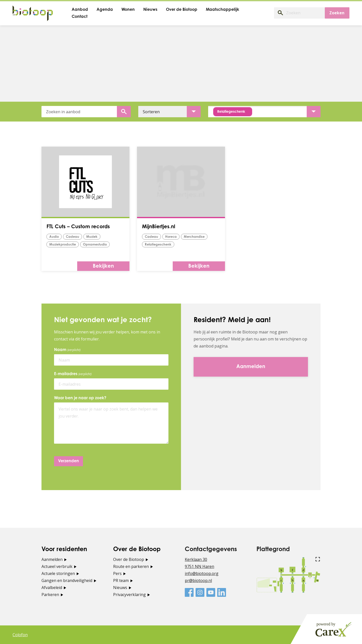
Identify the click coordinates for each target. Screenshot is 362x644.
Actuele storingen (58, 573)
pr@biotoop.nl (198, 580)
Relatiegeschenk (158, 245)
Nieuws (120, 588)
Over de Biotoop (129, 559)
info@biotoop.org (202, 573)
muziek (92, 237)
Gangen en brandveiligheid (67, 580)
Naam (68, 350)
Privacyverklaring (129, 595)
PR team (121, 580)
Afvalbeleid (52, 588)
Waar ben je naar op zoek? (80, 398)
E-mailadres (74, 374)
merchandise (194, 237)
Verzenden (69, 461)
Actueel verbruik (57, 566)
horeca (171, 237)
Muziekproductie (63, 245)
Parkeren (50, 595)
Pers (117, 573)
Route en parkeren (131, 566)
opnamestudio (95, 245)
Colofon (20, 635)
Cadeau (73, 237)
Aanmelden (52, 559)
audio (54, 237)
